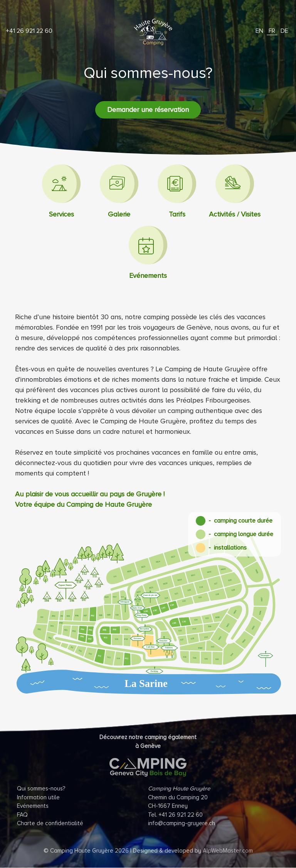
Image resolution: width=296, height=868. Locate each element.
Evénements (33, 806)
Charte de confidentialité (50, 823)
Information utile (38, 797)
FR (272, 31)
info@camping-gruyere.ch (182, 823)
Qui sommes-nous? (41, 788)
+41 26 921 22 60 (29, 31)
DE (284, 31)
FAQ (22, 815)
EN (259, 31)
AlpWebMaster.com (228, 851)
